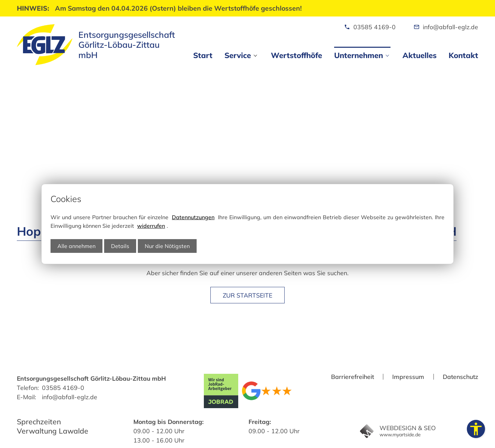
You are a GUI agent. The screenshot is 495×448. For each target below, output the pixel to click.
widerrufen (151, 226)
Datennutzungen (193, 217)
